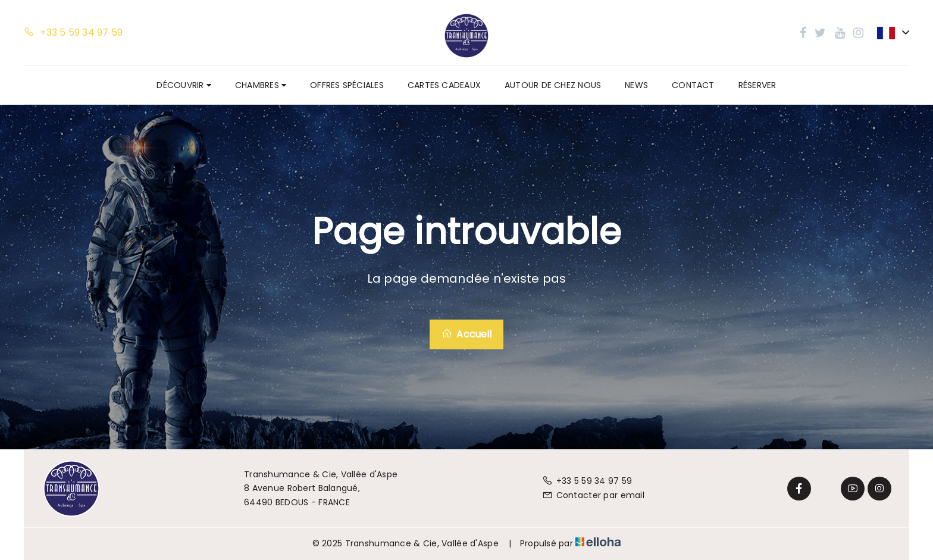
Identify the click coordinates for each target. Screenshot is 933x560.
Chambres (261, 85)
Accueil (467, 334)
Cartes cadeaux (444, 85)
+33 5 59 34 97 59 (587, 481)
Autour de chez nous (553, 85)
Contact (693, 85)
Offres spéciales (347, 85)
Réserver (757, 85)
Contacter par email (593, 495)
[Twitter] (826, 489)
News (636, 85)
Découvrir (184, 85)
